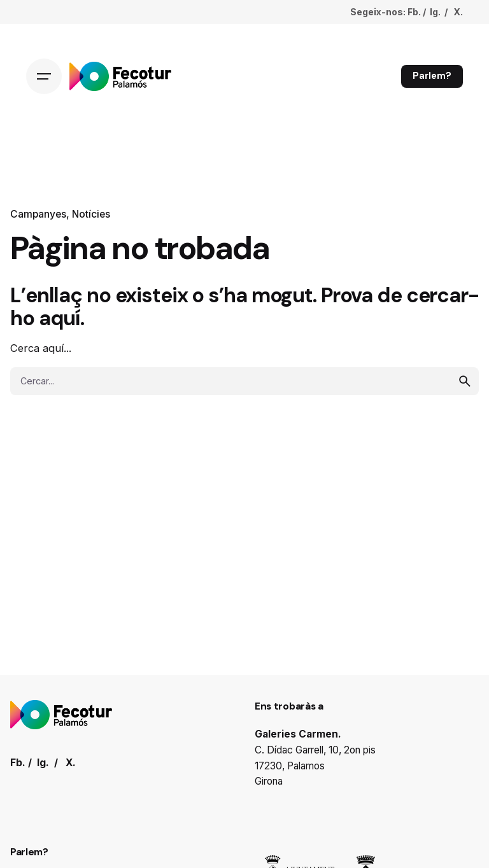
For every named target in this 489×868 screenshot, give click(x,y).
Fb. (414, 12)
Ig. (435, 12)
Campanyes (38, 214)
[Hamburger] (44, 76)
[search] (465, 381)
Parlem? (432, 76)
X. (458, 12)
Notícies (91, 214)
